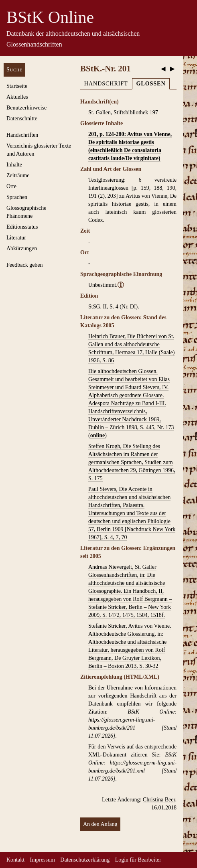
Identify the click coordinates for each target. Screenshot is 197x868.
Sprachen (17, 197)
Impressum (43, 860)
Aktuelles (17, 97)
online (98, 435)
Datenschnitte (22, 119)
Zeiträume (18, 175)
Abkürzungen (22, 248)
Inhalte (14, 165)
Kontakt (15, 860)
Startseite (17, 86)
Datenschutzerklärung (85, 860)
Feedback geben (25, 265)
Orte (11, 186)
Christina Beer (159, 800)
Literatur (16, 238)
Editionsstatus (22, 227)
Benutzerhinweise (26, 108)
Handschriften (22, 135)
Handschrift (106, 84)
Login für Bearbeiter (138, 860)
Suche (14, 70)
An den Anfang (100, 824)
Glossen (151, 84)
